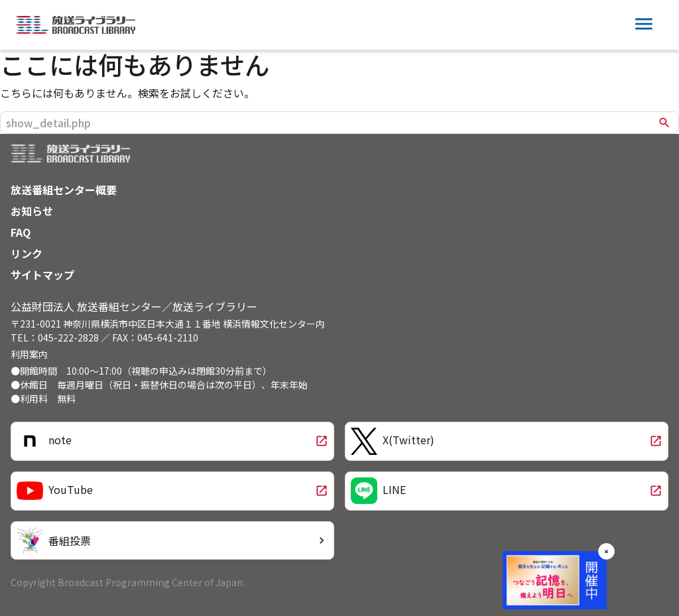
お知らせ (32, 211)
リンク (27, 253)
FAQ (21, 232)
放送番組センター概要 (64, 190)
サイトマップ (42, 275)
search (664, 123)
